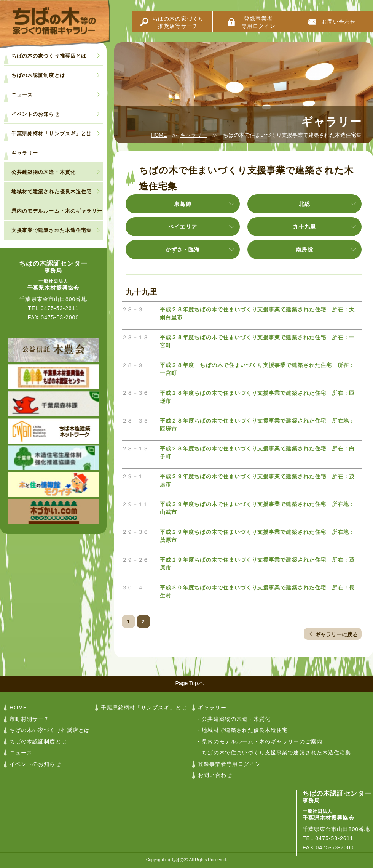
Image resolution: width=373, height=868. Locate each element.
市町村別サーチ (29, 719)
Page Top (187, 683)
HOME (159, 135)
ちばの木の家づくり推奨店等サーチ (178, 22)
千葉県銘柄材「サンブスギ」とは (52, 134)
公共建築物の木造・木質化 (44, 172)
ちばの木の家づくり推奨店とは (49, 56)
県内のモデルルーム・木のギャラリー (57, 211)
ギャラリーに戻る (336, 634)
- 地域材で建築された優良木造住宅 (243, 730)
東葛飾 (183, 204)
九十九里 (304, 227)
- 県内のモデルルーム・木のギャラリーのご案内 (260, 741)
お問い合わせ (339, 22)
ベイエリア (183, 227)
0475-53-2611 (60, 308)
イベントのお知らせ (36, 114)
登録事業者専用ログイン (258, 22)
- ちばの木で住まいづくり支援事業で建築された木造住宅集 (274, 753)
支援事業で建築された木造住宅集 (52, 230)
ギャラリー (194, 135)
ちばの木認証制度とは (38, 75)
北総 (304, 204)
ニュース (22, 95)
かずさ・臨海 (183, 250)
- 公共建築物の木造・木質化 (234, 719)
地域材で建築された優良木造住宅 (52, 191)
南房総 (304, 250)
